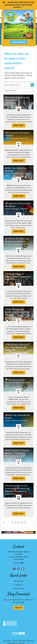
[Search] (32, 85)
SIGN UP (18, 608)
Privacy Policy (18, 589)
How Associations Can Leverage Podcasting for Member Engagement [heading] (17, 488)
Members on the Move (20, 209)
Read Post (18, 125)
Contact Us (19, 585)
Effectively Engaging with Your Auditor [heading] (17, 99)
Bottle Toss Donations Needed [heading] (16, 169)
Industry (28, 173)
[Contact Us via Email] (23, 569)
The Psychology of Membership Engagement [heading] (18, 275)
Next (33, 522)
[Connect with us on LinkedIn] (18, 569)
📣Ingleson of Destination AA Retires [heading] (18, 205)
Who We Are (18, 581)
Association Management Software (18, 634)
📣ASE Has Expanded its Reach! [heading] (17, 416)
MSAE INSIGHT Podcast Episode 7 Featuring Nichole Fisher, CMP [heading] (17, 453)
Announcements (18, 138)
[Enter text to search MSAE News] (17, 85)
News (14, 103)
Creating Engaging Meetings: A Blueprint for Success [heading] (17, 312)
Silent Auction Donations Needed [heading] (17, 134)
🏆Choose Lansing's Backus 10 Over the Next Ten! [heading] (17, 383)
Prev (4, 522)
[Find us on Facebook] (14, 569)
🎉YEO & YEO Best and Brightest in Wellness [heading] (17, 240)
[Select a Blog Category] (18, 90)
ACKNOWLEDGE (19, 42)
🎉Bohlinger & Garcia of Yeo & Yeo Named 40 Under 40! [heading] (17, 347)
